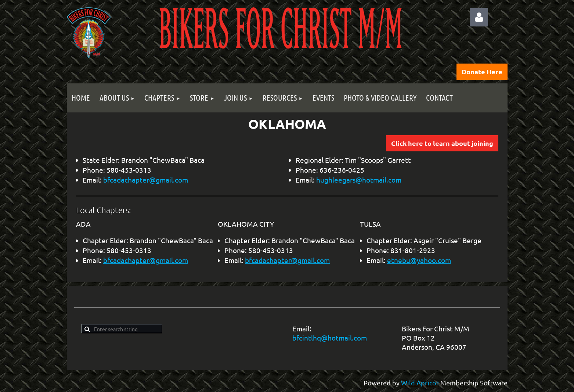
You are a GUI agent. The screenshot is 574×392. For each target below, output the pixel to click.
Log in (479, 17)
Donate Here (482, 71)
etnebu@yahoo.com (419, 260)
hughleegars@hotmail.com (359, 180)
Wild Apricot (420, 383)
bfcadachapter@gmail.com (146, 180)
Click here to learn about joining (442, 143)
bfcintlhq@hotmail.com (330, 338)
